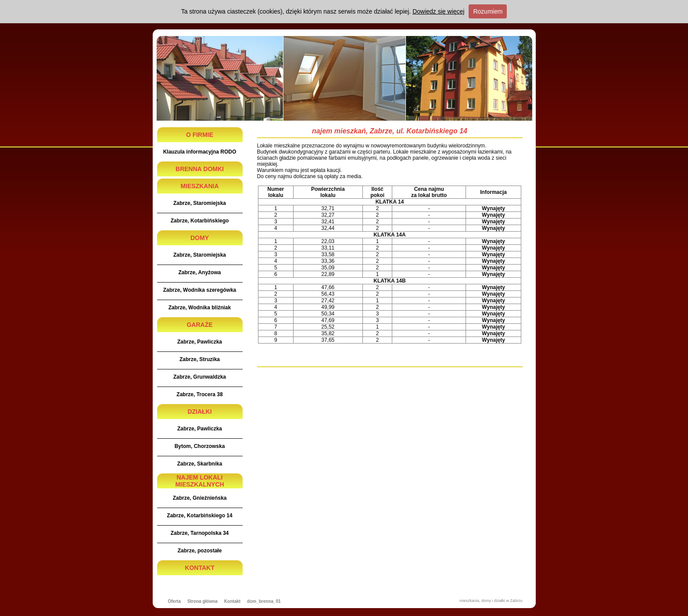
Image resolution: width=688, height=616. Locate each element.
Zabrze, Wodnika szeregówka (200, 290)
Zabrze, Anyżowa (200, 272)
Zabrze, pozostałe (200, 551)
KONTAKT (199, 568)
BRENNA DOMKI (200, 169)
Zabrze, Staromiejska (200, 203)
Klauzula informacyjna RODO (200, 152)
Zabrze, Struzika (200, 359)
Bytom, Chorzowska (200, 446)
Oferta (174, 601)
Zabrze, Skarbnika (200, 464)
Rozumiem (488, 11)
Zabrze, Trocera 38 (199, 394)
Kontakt (232, 601)
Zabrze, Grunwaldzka (200, 377)
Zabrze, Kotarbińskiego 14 (199, 516)
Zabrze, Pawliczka (200, 342)
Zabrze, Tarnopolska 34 (200, 533)
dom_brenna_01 (264, 601)
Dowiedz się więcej (438, 11)
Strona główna (202, 601)
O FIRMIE (200, 135)
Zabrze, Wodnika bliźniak (200, 308)
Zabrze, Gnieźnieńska (200, 498)
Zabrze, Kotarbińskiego (200, 221)
